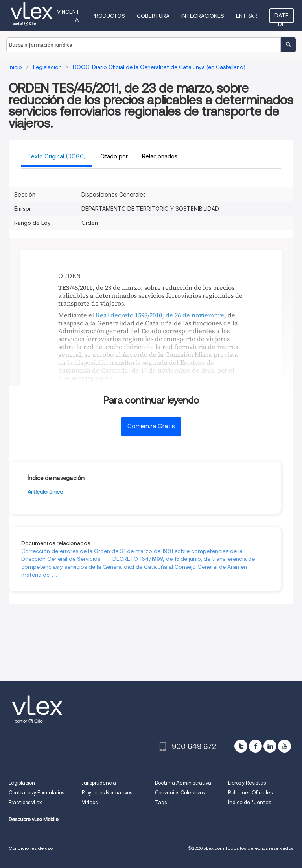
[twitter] (241, 746)
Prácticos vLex (25, 802)
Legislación (22, 783)
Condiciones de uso (31, 848)
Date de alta (282, 18)
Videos (90, 802)
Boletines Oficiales (250, 793)
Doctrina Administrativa (183, 783)
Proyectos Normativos (107, 793)
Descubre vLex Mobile (34, 819)
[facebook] (255, 746)
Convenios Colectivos (180, 793)
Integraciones (203, 16)
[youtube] (285, 746)
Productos (108, 16)
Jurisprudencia (99, 783)
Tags (161, 802)
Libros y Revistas (247, 783)
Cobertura (153, 16)
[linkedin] (270, 746)
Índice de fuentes (250, 802)
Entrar (247, 16)
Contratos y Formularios (36, 793)
